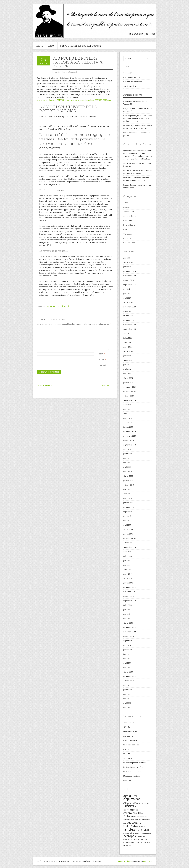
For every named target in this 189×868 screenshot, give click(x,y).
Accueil (39, 46)
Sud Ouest (128, 758)
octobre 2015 (128, 596)
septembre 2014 (130, 641)
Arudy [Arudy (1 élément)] (147, 803)
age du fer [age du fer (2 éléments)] (130, 796)
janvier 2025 (128, 267)
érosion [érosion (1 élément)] (130, 845)
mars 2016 (127, 574)
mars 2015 (127, 618)
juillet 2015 (128, 605)
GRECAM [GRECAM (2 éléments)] (129, 826)
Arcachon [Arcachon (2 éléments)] (130, 803)
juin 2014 (127, 654)
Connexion (128, 73)
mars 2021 (127, 374)
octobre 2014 (128, 636)
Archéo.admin (129, 212)
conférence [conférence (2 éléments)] (131, 810)
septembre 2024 (130, 285)
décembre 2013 (129, 676)
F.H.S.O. (126, 749)
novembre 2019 (130, 436)
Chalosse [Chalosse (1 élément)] (137, 807)
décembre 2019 (129, 431)
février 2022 (128, 351)
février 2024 (128, 302)
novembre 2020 (130, 391)
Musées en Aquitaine (132, 776)
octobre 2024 (128, 280)
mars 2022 (127, 347)
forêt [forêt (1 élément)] (148, 820)
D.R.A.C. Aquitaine (130, 740)
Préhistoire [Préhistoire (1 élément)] (127, 842)
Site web (103, 365)
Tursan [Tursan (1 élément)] (149, 842)
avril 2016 (127, 569)
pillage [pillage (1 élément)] (135, 839)
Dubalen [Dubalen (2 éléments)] (129, 816)
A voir (47, 306)
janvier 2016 (128, 583)
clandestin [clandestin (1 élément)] (144, 807)
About (52, 46)
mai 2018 (127, 489)
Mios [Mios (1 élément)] (133, 833)
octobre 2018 (128, 485)
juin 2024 (127, 293)
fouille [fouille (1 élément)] (126, 823)
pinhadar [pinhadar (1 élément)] (141, 839)
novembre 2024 (130, 276)
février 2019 (128, 476)
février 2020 (128, 423)
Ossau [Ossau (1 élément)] (145, 836)
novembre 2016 (130, 538)
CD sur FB (127, 780)
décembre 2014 (129, 627)
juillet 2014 (128, 650)
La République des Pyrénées (135, 763)
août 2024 (127, 289)
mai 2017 (127, 520)
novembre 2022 (130, 325)
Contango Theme (125, 861)
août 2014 (127, 645)
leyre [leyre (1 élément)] (137, 830)
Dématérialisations (131, 221)
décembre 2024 (129, 271)
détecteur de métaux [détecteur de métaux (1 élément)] (131, 820)
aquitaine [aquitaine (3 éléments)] (132, 799)
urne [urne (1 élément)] (125, 845)
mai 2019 (127, 463)
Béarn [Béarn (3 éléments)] (129, 806)
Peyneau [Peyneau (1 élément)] (126, 839)
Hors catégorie (129, 225)
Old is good (128, 234)
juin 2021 (127, 365)
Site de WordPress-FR (132, 86)
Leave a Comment (70, 72)
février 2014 (128, 672)
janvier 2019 (128, 480)
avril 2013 (127, 703)
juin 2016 (127, 561)
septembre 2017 (130, 512)
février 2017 (128, 529)
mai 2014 (127, 658)
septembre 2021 (130, 360)
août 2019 (127, 449)
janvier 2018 (128, 503)
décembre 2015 (129, 587)
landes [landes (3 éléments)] (129, 829)
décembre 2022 (129, 320)
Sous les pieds (64, 306)
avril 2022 (127, 342)
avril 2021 (127, 369)
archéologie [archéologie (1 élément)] (141, 803)
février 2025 (128, 262)
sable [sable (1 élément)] (144, 842)
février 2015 (128, 623)
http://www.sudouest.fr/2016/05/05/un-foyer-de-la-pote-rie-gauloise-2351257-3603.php (74, 100)
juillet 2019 (128, 454)
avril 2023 (127, 311)
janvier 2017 (128, 534)
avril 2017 (127, 525)
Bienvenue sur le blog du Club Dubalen (81, 46)
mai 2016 (127, 565)
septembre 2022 (130, 329)
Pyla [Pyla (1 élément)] (141, 842)
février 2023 (128, 316)
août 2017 (127, 516)
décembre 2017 (129, 507)
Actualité (54, 306)
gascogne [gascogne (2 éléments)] (135, 822)
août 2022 (127, 334)
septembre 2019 (130, 445)
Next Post (106, 385)
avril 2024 (127, 298)
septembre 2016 (130, 547)
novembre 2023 (130, 307)
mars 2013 (127, 707)
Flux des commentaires (133, 82)
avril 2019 (127, 467)
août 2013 (127, 685)
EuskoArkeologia (130, 731)
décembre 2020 (129, 387)
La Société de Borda (131, 745)
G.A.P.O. (127, 727)
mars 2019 (127, 472)
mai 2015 (127, 614)
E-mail (102, 359)
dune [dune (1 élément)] (137, 817)
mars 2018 (127, 498)
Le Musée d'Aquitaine (132, 771)
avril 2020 (127, 414)
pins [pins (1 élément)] (146, 839)
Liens (125, 229)
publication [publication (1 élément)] (135, 842)
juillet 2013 (128, 690)
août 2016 (127, 552)
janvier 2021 (128, 382)
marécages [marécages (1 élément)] (127, 833)
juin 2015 (127, 610)
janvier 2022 (128, 356)
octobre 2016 (128, 543)
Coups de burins (130, 216)
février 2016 (128, 578)
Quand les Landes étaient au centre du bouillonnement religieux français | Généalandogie (138, 153)
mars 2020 (127, 418)
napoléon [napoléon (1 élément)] (149, 833)
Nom (101, 354)
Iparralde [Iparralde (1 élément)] (144, 826)
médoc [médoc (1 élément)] (142, 833)
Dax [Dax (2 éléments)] (141, 813)
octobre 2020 (128, 396)
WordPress (148, 861)
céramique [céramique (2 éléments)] (131, 813)
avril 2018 (127, 494)
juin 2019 (127, 458)
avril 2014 (127, 663)
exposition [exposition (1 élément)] (142, 820)
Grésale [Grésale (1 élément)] (138, 826)
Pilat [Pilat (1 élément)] (131, 839)
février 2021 (128, 378)
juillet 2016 (128, 556)
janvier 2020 (128, 427)
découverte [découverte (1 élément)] (143, 817)
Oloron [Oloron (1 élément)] (140, 836)
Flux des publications (132, 77)
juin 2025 (127, 258)
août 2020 (127, 405)
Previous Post (45, 385)
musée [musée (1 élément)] (137, 833)
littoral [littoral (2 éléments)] (144, 830)
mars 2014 (127, 667)
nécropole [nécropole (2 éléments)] (130, 836)
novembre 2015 (130, 592)
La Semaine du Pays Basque (135, 767)
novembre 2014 (130, 632)
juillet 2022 (128, 338)
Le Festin (127, 754)
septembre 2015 (130, 601)
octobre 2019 (128, 440)
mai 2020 (127, 409)
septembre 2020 (130, 400)
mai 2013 (127, 699)
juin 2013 (127, 694)
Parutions (127, 238)
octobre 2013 (128, 681)
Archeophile (128, 736)
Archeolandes (129, 723)
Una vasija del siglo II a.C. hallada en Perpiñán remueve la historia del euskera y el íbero (138, 118)
